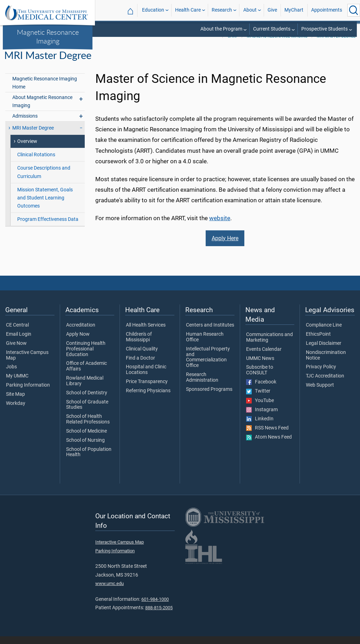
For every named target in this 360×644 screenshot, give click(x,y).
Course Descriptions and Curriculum (44, 180)
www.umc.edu (110, 591)
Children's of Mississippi (139, 345)
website (220, 226)
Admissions (25, 124)
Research (222, 10)
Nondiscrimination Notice (326, 363)
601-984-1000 (155, 607)
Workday (16, 411)
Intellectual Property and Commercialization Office (208, 365)
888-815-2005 (159, 615)
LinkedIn (260, 427)
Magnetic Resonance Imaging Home (45, 91)
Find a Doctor (140, 366)
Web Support (320, 393)
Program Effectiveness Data (48, 227)
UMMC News (260, 366)
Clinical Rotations (36, 163)
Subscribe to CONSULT (260, 378)
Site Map (15, 402)
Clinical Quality (142, 357)
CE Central (17, 333)
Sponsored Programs (209, 397)
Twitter (258, 399)
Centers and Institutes (210, 333)
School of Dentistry (87, 401)
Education (153, 10)
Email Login (19, 342)
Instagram (262, 418)
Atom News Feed (269, 445)
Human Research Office (205, 345)
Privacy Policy (321, 375)
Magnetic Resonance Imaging (48, 36)
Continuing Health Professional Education (86, 357)
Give (272, 10)
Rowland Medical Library (85, 389)
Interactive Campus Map (27, 363)
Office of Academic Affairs (86, 374)
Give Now (16, 351)
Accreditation (81, 333)
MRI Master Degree (336, 44)
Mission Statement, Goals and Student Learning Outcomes (45, 206)
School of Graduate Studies (87, 413)
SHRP (233, 44)
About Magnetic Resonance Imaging (42, 109)
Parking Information (28, 393)
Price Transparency (147, 389)
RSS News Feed (267, 436)
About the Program (221, 29)
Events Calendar (264, 357)
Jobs (11, 375)
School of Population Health (89, 460)
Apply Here (225, 246)
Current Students (272, 29)
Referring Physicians (148, 399)
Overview (27, 149)
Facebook (261, 390)
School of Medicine (86, 439)
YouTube (260, 408)
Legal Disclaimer (324, 351)
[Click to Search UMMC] (354, 10)
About (250, 10)
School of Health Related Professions (88, 427)
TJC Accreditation (325, 384)
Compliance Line (324, 333)
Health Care (188, 10)
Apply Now (78, 342)
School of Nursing (85, 448)
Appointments (327, 10)
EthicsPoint (318, 342)
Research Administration (202, 385)
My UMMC (17, 384)
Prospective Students (324, 29)
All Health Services (146, 333)
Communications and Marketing (269, 345)
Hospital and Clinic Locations (146, 378)
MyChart (294, 10)
